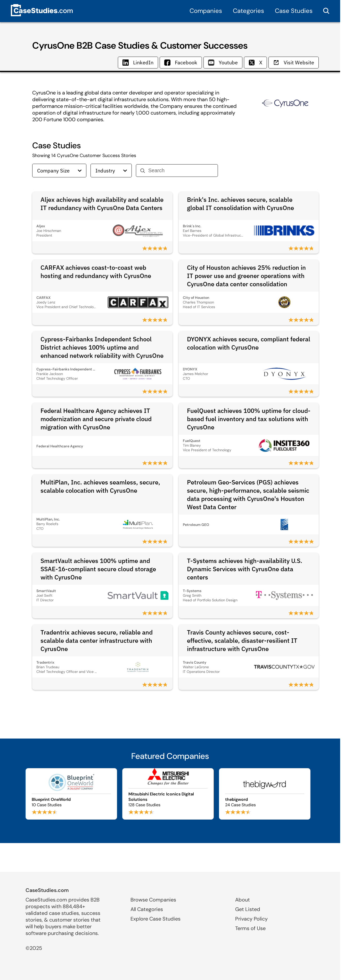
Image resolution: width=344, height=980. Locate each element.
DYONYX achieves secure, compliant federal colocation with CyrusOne (249, 343)
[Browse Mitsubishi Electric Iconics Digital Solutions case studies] (168, 794)
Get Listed (248, 909)
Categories (248, 11)
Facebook (181, 62)
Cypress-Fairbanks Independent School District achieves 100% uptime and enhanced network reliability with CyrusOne (102, 347)
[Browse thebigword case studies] (265, 794)
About (243, 900)
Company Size (59, 171)
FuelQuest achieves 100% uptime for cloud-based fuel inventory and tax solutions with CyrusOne (249, 419)
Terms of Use (250, 928)
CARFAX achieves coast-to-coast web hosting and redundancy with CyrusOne (96, 272)
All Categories (147, 909)
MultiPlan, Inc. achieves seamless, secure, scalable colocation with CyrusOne (100, 486)
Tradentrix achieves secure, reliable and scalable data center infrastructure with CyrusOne (97, 640)
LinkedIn (138, 62)
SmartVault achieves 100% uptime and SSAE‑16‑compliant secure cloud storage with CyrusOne (98, 569)
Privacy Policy (251, 919)
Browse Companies (153, 900)
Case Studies (294, 11)
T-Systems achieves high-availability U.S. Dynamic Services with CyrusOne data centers (245, 569)
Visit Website (294, 62)
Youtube (223, 62)
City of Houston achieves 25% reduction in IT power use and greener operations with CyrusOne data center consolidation (246, 276)
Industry (111, 171)
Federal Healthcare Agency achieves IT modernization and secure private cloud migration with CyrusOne (96, 419)
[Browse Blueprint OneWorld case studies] (71, 794)
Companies (206, 11)
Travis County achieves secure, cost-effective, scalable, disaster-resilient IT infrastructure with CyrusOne (242, 640)
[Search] (181, 171)
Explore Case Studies (155, 919)
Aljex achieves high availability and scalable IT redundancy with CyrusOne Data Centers (102, 204)
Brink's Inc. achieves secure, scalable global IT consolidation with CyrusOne (240, 204)
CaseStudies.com (47, 890)
